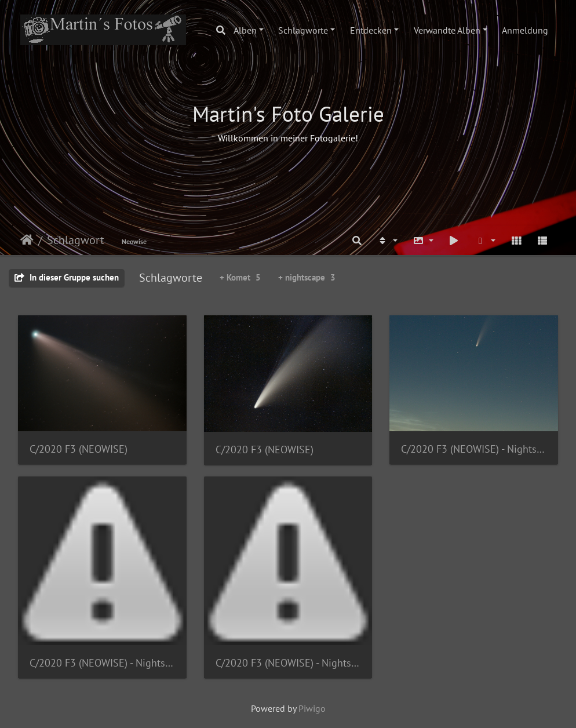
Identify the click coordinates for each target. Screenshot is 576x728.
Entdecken (371, 30)
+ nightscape (307, 277)
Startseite (27, 240)
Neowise (134, 241)
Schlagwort (76, 240)
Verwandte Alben (447, 30)
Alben (245, 30)
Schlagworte (303, 30)
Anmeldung (525, 30)
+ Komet (240, 277)
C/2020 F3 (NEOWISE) (79, 449)
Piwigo (312, 708)
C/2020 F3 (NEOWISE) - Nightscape (474, 449)
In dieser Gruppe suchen (67, 277)
